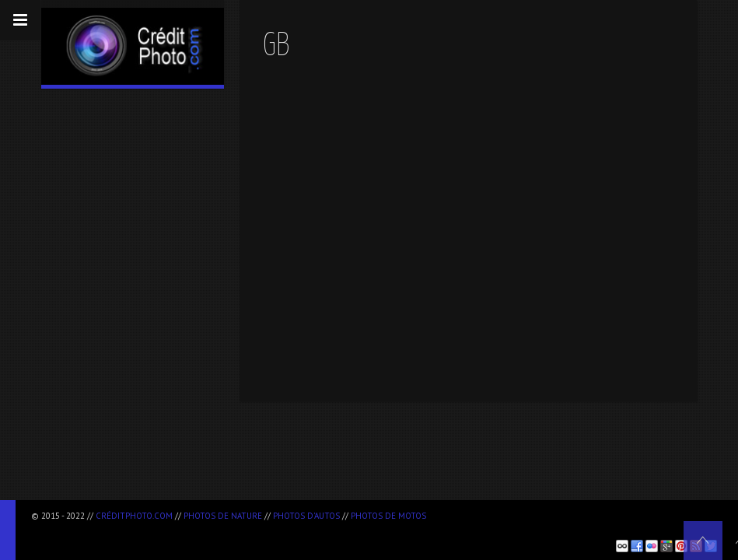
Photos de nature (223, 516)
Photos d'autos (306, 516)
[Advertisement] (213, 529)
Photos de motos (388, 516)
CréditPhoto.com (134, 516)
